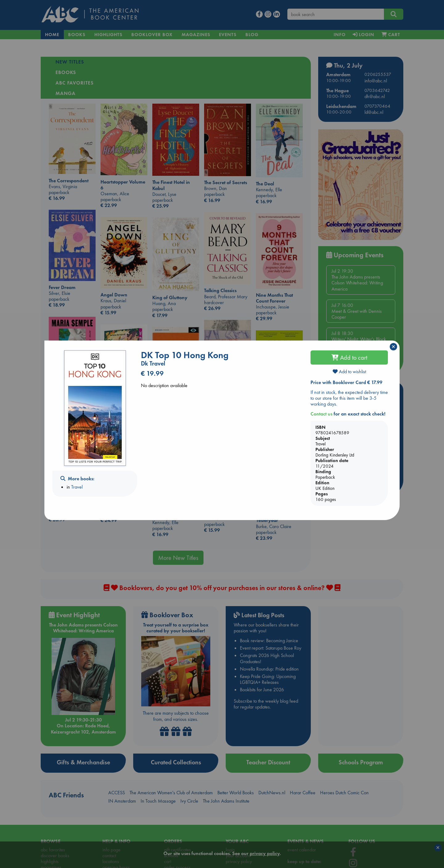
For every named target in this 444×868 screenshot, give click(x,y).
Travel (77, 487)
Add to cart (349, 358)
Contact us (321, 414)
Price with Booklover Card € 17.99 (346, 382)
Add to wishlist (349, 372)
